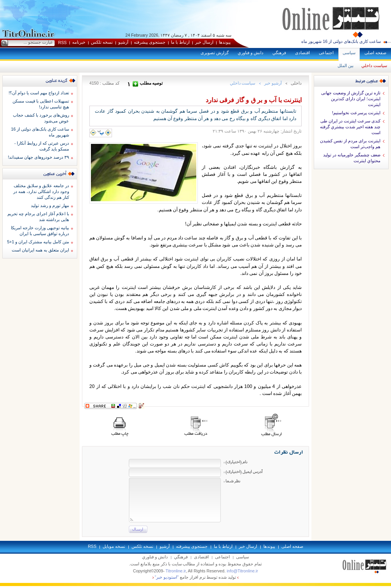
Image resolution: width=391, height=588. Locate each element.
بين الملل (346, 66)
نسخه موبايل (114, 546)
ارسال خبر (204, 42)
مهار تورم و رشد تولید (50, 205)
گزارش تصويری (215, 53)
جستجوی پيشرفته (150, 42)
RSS (62, 43)
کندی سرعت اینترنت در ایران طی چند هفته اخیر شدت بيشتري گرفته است (350, 127)
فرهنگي (279, 53)
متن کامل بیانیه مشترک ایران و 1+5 (38, 242)
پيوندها (225, 42)
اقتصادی (302, 53)
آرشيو (123, 42)
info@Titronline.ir (242, 571)
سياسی (349, 53)
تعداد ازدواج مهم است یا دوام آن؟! (39, 93)
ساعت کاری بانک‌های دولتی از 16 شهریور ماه (341, 41)
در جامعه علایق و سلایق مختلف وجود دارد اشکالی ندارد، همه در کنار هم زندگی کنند (41, 191)
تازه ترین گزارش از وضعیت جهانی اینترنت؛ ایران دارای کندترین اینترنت (351, 99)
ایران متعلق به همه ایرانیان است (40, 250)
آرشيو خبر (273, 83)
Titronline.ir (176, 571)
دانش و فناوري (251, 53)
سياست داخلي (374, 66)
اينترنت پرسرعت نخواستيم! (356, 113)
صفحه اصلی (375, 53)
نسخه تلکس (102, 42)
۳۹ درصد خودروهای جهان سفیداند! (38, 157)
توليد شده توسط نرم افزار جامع (196, 577)
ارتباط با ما (180, 42)
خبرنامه (79, 42)
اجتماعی (326, 53)
